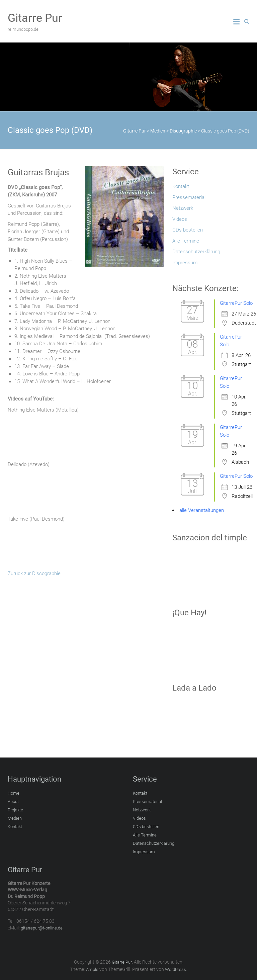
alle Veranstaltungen (202, 510)
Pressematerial (189, 197)
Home (14, 793)
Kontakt (181, 186)
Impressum (185, 263)
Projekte (15, 810)
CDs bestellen (188, 230)
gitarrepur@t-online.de (42, 928)
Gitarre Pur (35, 18)
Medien (15, 818)
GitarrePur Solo (236, 303)
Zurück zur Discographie (34, 573)
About (13, 801)
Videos (180, 219)
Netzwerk (183, 208)
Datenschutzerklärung (196, 252)
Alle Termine (186, 241)
